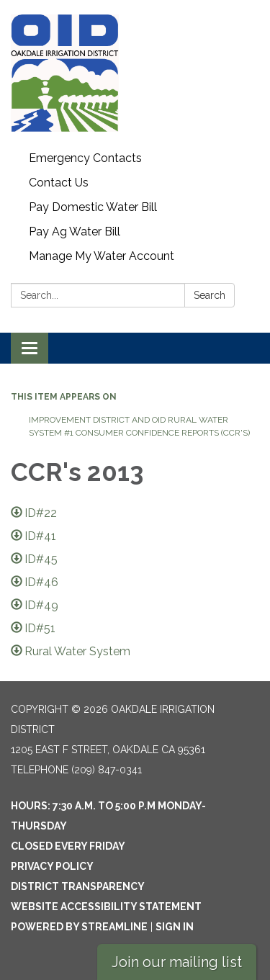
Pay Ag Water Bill (75, 231)
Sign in (175, 927)
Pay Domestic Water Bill (93, 207)
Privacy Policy (52, 866)
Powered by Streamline (79, 927)
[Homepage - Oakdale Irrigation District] (135, 73)
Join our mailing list (177, 962)
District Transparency (78, 886)
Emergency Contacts (85, 158)
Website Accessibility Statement (106, 907)
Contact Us (59, 183)
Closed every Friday (68, 846)
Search (210, 295)
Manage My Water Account (102, 256)
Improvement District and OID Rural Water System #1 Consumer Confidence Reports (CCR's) (139, 426)
